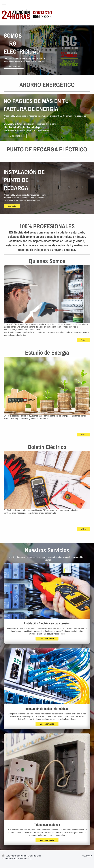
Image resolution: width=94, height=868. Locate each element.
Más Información (15, 136)
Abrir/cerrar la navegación (47, 4)
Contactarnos (14, 67)
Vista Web (87, 856)
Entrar (84, 340)
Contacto (12, 206)
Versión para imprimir (14, 856)
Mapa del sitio (34, 856)
